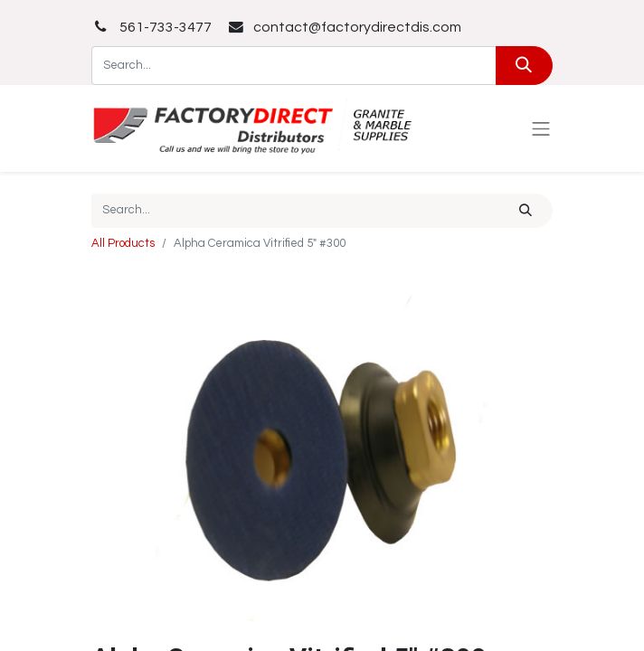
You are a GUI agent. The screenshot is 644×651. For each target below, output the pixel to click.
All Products (123, 243)
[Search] (524, 66)
